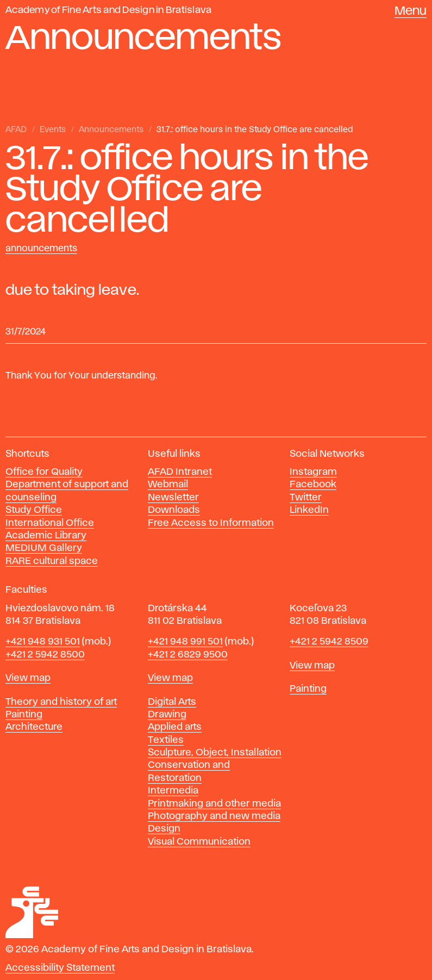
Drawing (167, 715)
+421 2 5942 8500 (45, 655)
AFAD (16, 130)
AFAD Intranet (180, 472)
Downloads (174, 510)
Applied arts (175, 727)
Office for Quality (44, 472)
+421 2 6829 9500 (188, 655)
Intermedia (173, 791)
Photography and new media (214, 816)
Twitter (306, 498)
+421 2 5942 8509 (329, 642)
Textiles (166, 740)
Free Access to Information (211, 523)
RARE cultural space (52, 561)
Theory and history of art (61, 702)
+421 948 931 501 (43, 642)
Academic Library (46, 536)
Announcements (111, 130)
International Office (50, 523)
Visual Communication (199, 842)
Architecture (34, 727)
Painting (24, 715)
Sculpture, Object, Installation (215, 753)
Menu (411, 11)
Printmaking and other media (214, 804)
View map (28, 678)
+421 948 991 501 (185, 642)
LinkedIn (309, 510)
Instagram (313, 472)
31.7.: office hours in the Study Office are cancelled (255, 130)
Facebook (313, 485)
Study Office (34, 510)
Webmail (168, 485)
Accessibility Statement (60, 968)
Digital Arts (172, 702)
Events (53, 130)
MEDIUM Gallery (44, 548)
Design (164, 829)
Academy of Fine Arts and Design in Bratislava (108, 10)
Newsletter (173, 498)
